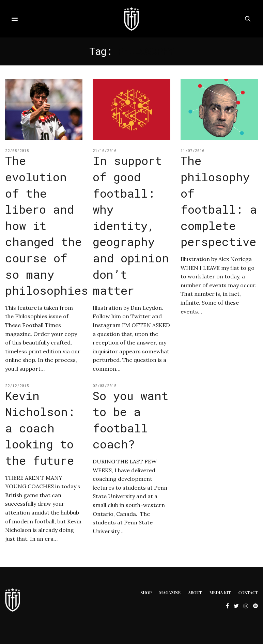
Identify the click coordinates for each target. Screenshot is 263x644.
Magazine (170, 593)
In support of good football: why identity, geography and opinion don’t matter (131, 225)
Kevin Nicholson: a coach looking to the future (40, 428)
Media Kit (220, 593)
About (195, 593)
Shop (146, 593)
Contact (248, 593)
